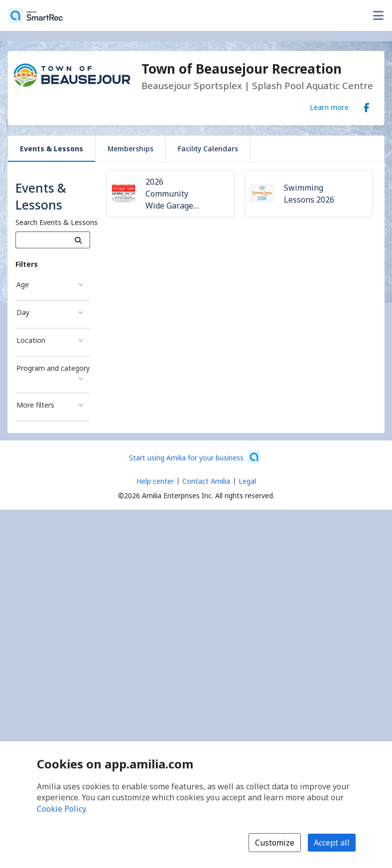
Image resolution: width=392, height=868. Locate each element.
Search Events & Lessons (57, 222)
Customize (275, 843)
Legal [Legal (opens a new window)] (247, 481)
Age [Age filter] (23, 284)
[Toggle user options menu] (378, 15)
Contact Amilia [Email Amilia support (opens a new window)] (206, 481)
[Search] (78, 240)
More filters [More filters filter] (35, 405)
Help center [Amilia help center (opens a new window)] (155, 481)
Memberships (131, 149)
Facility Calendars (208, 149)
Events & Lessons (52, 149)
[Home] (35, 15)
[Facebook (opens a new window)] (367, 106)
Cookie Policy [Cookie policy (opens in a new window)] (61, 809)
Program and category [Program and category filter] (53, 368)
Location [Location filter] (31, 340)
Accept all (332, 843)
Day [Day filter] (23, 312)
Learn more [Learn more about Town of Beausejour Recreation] (329, 107)
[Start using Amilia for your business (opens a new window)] (195, 457)
